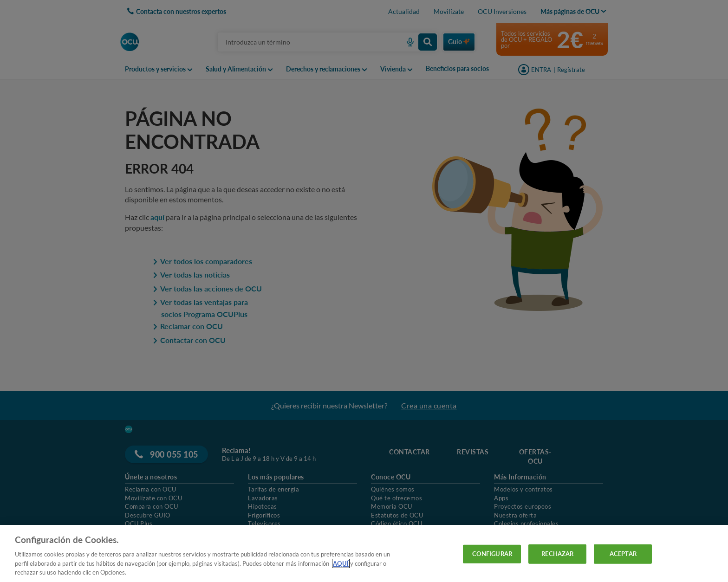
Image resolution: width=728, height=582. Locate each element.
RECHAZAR (557, 554)
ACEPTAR (623, 554)
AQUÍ (341, 563)
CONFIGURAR (492, 554)
